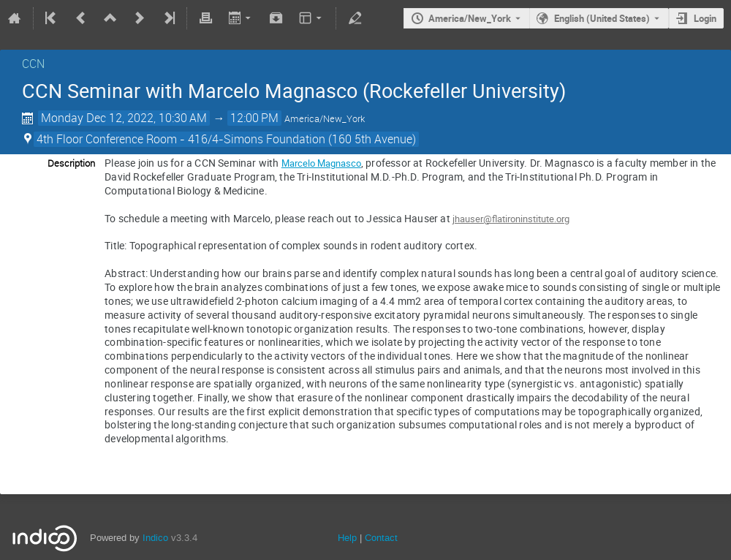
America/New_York (470, 18)
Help (347, 538)
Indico (155, 538)
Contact (381, 538)
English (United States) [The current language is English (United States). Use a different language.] (602, 18)
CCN (33, 64)
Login (705, 18)
